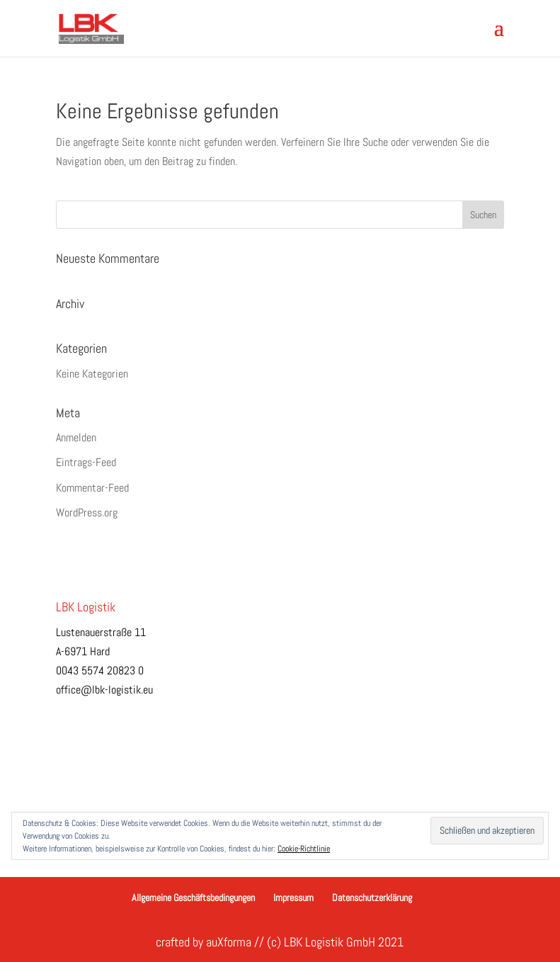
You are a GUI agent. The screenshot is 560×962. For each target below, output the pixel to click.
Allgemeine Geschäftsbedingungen (193, 898)
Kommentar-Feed (92, 488)
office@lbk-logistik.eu (104, 690)
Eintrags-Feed (86, 462)
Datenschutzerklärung (372, 898)
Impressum (293, 898)
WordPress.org (87, 513)
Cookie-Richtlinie (304, 849)
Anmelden (76, 437)
